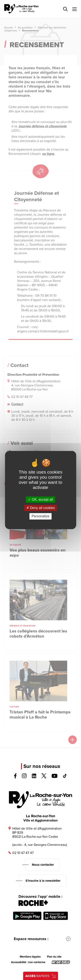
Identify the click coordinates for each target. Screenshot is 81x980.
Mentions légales (30, 957)
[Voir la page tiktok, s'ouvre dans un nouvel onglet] (65, 777)
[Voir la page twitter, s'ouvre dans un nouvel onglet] (44, 777)
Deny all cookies (41, 508)
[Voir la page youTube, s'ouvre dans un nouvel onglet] (55, 777)
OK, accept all (40, 500)
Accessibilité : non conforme (28, 962)
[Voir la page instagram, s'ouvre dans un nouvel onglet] (24, 777)
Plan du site (54, 957)
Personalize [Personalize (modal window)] (41, 516)
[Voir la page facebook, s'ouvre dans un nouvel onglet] (15, 777)
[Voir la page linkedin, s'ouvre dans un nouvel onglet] (34, 777)
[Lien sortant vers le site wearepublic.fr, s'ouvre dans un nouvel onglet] (61, 962)
